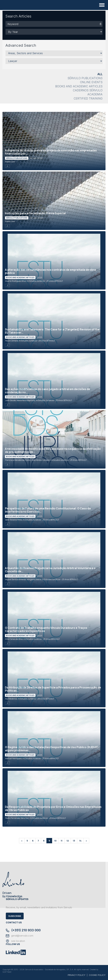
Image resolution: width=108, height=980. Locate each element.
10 (55, 841)
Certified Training (88, 99)
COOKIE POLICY (97, 975)
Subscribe (15, 916)
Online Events (91, 82)
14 (80, 841)
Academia (95, 94)
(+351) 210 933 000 (23, 930)
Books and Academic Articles (79, 86)
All (100, 74)
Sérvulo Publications (85, 78)
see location (15, 941)
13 (74, 841)
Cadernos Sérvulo (88, 90)
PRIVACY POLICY (77, 975)
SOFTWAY (7, 972)
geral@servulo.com (20, 936)
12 (68, 841)
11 (62, 841)
